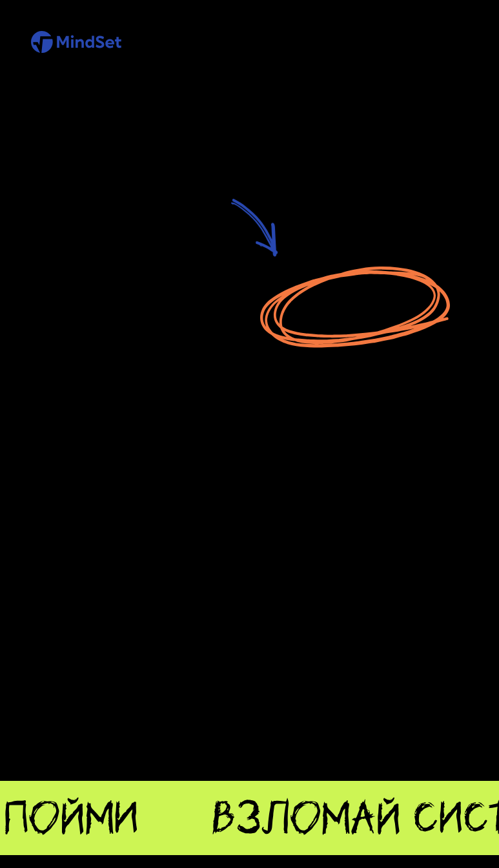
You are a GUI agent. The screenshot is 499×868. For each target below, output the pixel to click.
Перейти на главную (355, 306)
